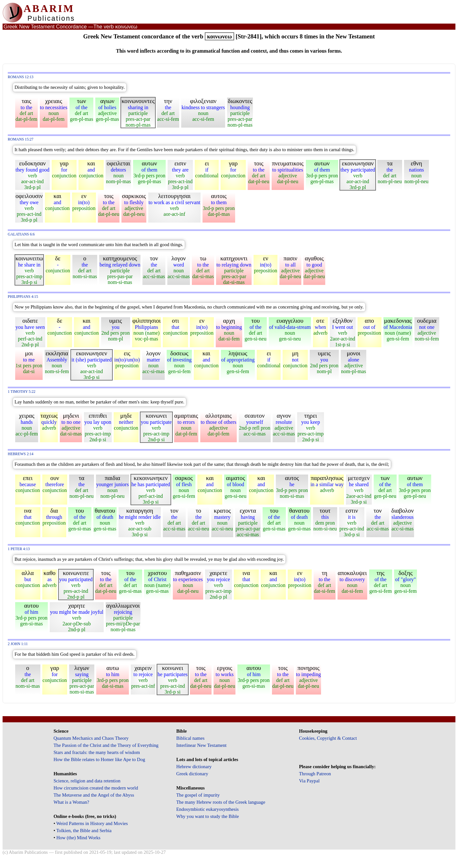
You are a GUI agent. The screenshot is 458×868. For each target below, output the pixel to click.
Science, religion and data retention (87, 781)
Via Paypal (309, 781)
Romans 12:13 (21, 77)
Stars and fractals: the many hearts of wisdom (97, 752)
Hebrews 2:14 (21, 454)
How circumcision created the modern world (96, 788)
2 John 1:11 (18, 644)
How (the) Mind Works (78, 838)
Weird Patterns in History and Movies (92, 823)
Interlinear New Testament (202, 745)
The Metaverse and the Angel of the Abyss (94, 795)
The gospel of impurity (198, 795)
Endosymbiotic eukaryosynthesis (208, 809)
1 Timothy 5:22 (22, 392)
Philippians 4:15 (23, 297)
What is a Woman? (71, 802)
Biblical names (191, 738)
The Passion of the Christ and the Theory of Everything (106, 745)
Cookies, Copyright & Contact (328, 738)
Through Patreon (315, 774)
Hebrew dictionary (194, 767)
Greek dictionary (192, 774)
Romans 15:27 (21, 139)
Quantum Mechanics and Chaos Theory (91, 738)
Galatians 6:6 (21, 234)
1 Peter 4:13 (19, 549)
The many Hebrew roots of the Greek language (221, 802)
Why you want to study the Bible (208, 816)
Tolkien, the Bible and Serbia (84, 831)
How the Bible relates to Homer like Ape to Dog (99, 759)
